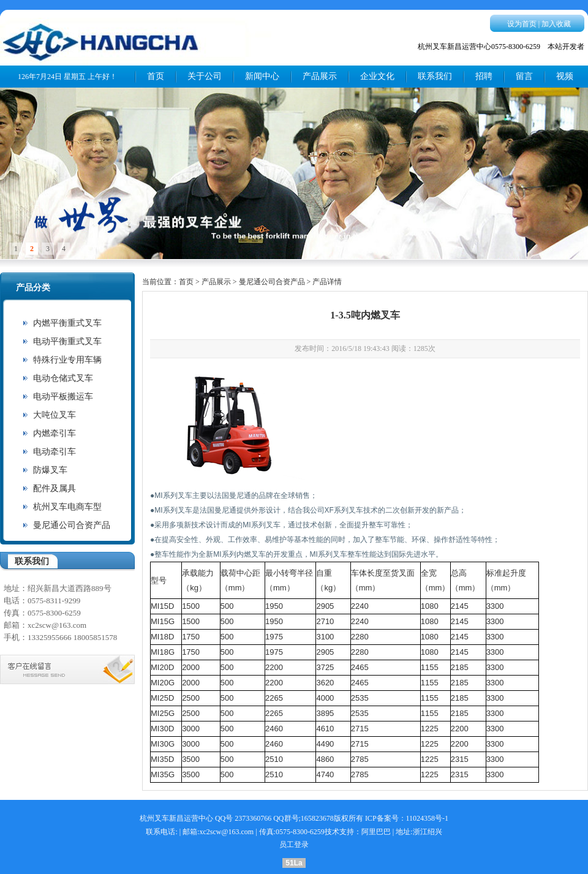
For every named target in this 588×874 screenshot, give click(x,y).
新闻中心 (262, 76)
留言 (524, 76)
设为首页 (522, 24)
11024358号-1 (428, 818)
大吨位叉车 (55, 415)
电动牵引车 (55, 452)
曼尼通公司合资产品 (72, 525)
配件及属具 (55, 488)
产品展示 (320, 76)
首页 (156, 76)
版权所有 (349, 818)
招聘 (484, 76)
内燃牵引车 (55, 433)
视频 (565, 76)
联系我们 (435, 76)
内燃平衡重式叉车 (67, 323)
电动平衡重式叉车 (67, 341)
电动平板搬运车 (63, 397)
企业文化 (377, 76)
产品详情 (327, 282)
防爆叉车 (50, 470)
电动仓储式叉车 (63, 378)
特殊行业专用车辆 (67, 360)
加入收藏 (556, 24)
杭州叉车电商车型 (67, 507)
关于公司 (205, 76)
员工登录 (294, 845)
